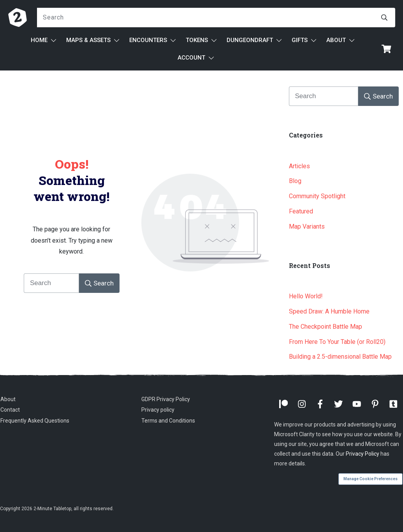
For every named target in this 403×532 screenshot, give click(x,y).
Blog (295, 181)
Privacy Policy (363, 454)
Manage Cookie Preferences (370, 479)
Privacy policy (158, 410)
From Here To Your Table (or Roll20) (337, 342)
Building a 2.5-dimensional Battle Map (340, 357)
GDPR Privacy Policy (166, 399)
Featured (301, 211)
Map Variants (307, 226)
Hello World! (306, 296)
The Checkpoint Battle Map (326, 327)
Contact (10, 410)
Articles (299, 166)
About (8, 399)
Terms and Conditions (168, 421)
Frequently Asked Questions (35, 421)
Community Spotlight (317, 196)
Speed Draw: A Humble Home (329, 311)
